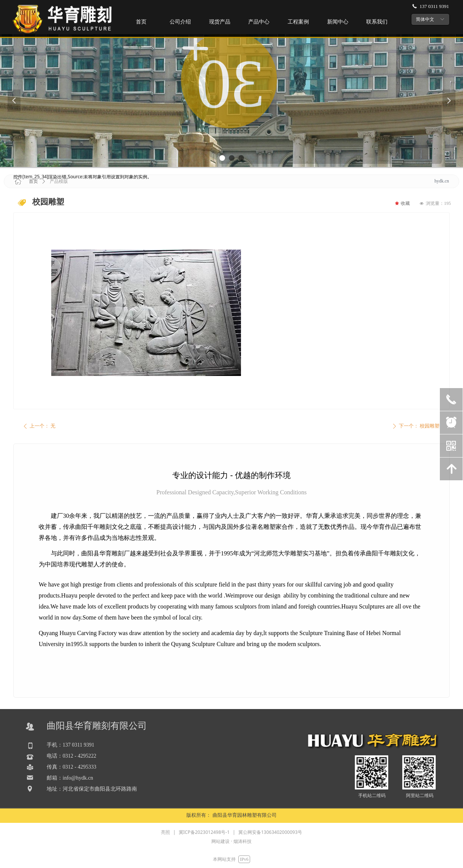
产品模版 (59, 181)
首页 (33, 181)
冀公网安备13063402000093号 (270, 832)
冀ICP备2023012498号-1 (204, 832)
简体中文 (425, 19)
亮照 (165, 832)
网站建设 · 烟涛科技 (231, 841)
